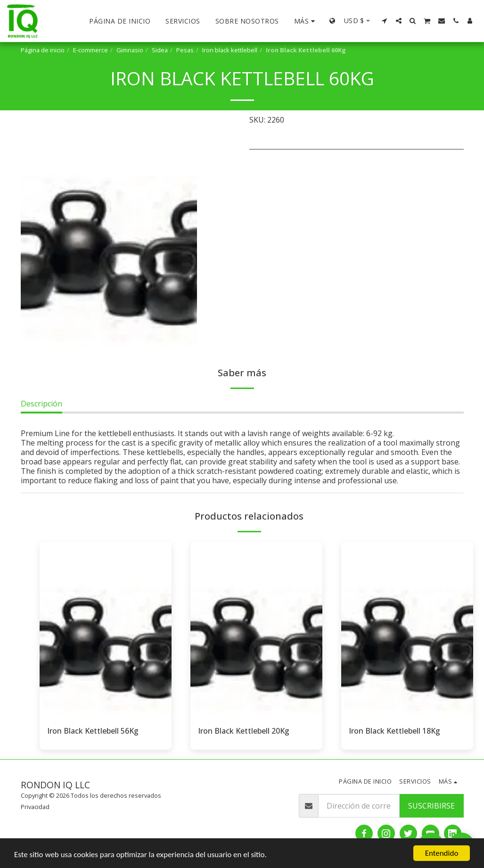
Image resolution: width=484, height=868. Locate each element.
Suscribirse (431, 806)
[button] (385, 21)
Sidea (160, 50)
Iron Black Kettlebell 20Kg (244, 731)
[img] (106, 630)
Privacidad (35, 807)
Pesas (185, 50)
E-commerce (90, 50)
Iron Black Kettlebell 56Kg (93, 731)
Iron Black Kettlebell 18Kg (394, 731)
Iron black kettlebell (230, 50)
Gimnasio (130, 50)
